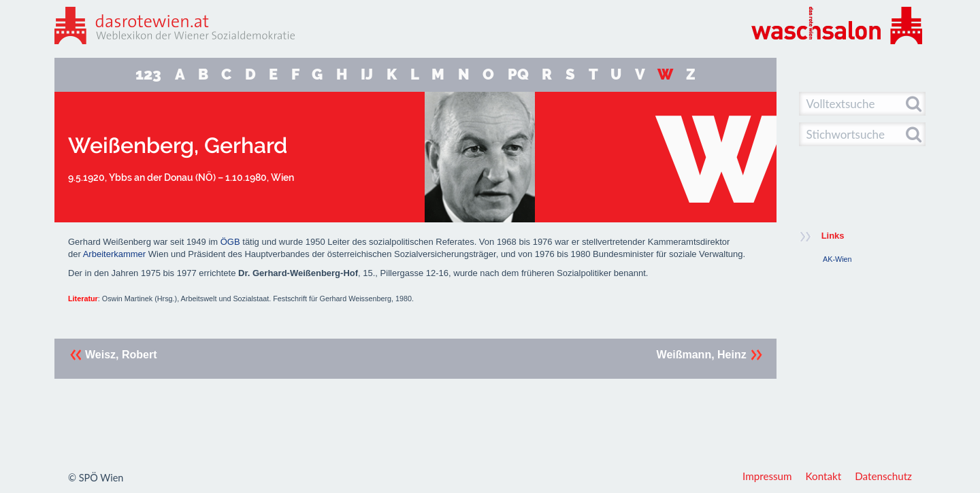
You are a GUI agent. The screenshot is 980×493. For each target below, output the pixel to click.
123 (148, 74)
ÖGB (230, 242)
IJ (367, 74)
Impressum (767, 476)
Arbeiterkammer (114, 254)
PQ (518, 74)
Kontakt (824, 476)
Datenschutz (883, 476)
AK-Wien (837, 259)
